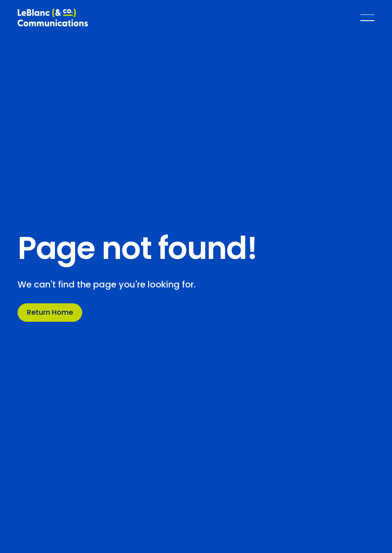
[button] (367, 18)
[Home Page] (53, 18)
